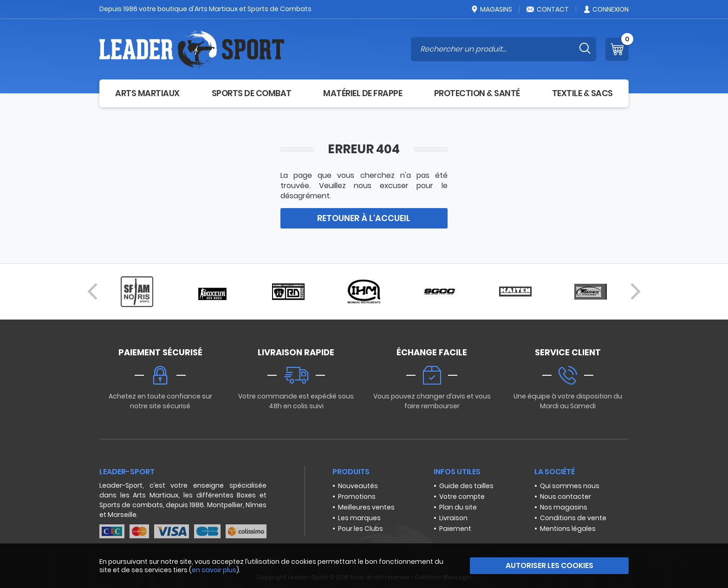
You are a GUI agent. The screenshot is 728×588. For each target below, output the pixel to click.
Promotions (357, 497)
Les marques (359, 518)
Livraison (453, 518)
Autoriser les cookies (549, 565)
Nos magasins (564, 507)
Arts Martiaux (147, 93)
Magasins (491, 9)
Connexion (606, 9)
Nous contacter (565, 497)
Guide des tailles (466, 486)
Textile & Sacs (582, 93)
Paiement (455, 529)
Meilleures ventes (366, 507)
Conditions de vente (573, 518)
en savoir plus (214, 570)
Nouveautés (358, 486)
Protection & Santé (477, 93)
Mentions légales (568, 529)
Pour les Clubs (361, 529)
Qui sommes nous (570, 486)
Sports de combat (252, 93)
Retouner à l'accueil (364, 218)
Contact (547, 9)
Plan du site (458, 507)
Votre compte (462, 497)
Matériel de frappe (363, 93)
